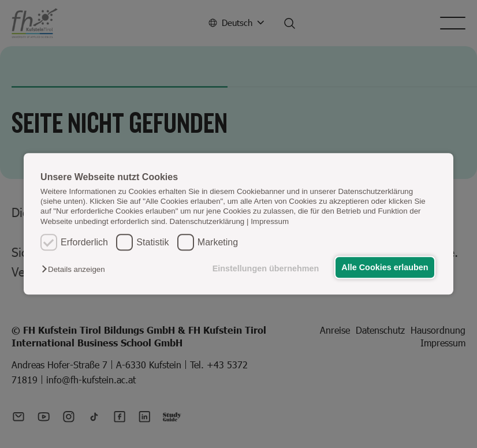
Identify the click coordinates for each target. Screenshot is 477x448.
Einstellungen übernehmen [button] (264, 268)
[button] (76, 270)
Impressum (270, 221)
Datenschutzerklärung (207, 221)
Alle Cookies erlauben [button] (384, 267)
